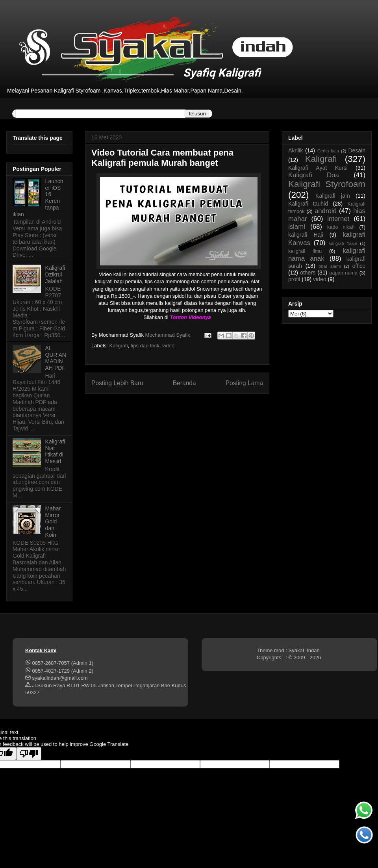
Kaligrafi (119, 346)
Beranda (184, 383)
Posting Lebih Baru (117, 383)
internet (338, 219)
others (308, 273)
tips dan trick (145, 346)
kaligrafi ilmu (305, 251)
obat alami (330, 266)
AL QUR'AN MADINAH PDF (56, 358)
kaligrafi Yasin (343, 243)
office (359, 266)
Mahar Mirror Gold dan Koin (53, 522)
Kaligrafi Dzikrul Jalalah (55, 274)
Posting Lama (244, 383)
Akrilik (296, 150)
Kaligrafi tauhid (308, 204)
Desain (357, 150)
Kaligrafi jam (333, 196)
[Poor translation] (29, 754)
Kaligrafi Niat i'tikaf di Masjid (55, 451)
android (326, 211)
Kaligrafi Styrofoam (327, 184)
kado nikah (341, 227)
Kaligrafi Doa (314, 175)
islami (297, 227)
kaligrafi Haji (306, 235)
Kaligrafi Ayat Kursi (318, 168)
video (168, 346)
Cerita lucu (328, 151)
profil (294, 279)
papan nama (343, 273)
